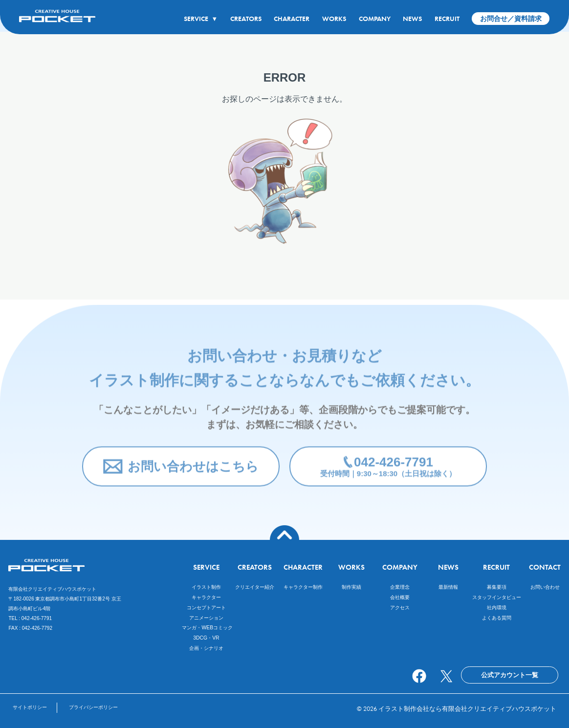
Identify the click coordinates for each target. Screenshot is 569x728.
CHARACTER (292, 19)
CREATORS (246, 19)
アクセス (400, 608)
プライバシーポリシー (93, 707)
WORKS (334, 19)
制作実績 (351, 587)
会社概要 (400, 597)
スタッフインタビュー (497, 597)
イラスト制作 (206, 587)
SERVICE (201, 19)
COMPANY (375, 19)
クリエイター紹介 (255, 587)
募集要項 (497, 587)
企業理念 (400, 587)
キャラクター (206, 597)
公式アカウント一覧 (510, 675)
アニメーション (206, 618)
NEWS (412, 19)
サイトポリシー (30, 707)
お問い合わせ (545, 587)
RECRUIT (447, 19)
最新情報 (448, 587)
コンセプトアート (206, 608)
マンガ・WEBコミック (207, 628)
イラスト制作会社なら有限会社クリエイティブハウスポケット (467, 709)
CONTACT (545, 567)
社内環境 (497, 608)
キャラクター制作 (303, 587)
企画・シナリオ (206, 648)
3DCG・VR (206, 638)
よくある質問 (497, 618)
